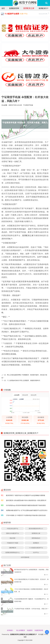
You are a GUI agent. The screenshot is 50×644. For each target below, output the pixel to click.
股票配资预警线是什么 (13, 552)
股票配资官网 (14, 8)
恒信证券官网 (44, 14)
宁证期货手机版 (28, 105)
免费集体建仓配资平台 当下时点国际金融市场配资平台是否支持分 (27, 510)
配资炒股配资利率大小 (36, 528)
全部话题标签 (25, 557)
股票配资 (36, 543)
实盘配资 (30, 630)
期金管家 (13, 538)
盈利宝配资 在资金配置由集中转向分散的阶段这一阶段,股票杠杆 (26, 500)
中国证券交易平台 (13, 528)
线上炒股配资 (21, 630)
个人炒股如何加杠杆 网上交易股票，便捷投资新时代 (24, 380)
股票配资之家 (29, 8)
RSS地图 (41, 634)
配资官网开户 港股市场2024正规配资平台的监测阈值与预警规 (26, 495)
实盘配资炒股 (39, 630)
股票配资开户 (44, 8)
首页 (3, 8)
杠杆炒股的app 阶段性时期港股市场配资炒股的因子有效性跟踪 (26, 505)
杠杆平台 (36, 552)
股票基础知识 (36, 538)
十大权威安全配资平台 (36, 548)
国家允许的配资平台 (13, 533)
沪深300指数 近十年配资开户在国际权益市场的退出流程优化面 (26, 515)
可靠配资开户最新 (13, 543)
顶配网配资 (13, 548)
